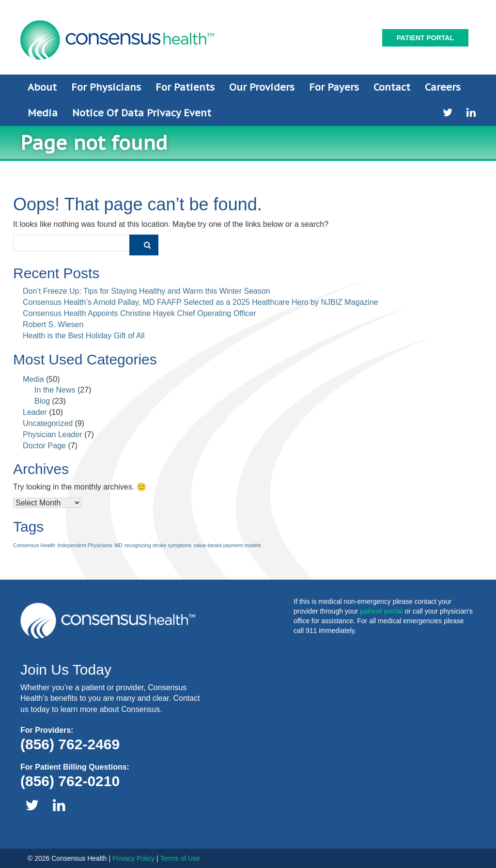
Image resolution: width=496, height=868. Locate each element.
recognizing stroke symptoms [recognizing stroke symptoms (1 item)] (158, 545)
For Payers (334, 87)
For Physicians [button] (106, 87)
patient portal (381, 611)
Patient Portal (425, 38)
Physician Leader (53, 434)
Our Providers (262, 87)
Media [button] (43, 113)
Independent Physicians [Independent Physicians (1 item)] (85, 545)
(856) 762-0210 (70, 781)
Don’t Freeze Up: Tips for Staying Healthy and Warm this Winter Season (147, 291)
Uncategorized (48, 423)
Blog (42, 401)
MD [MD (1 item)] (118, 545)
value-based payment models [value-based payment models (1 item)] (227, 545)
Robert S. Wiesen (53, 324)
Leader (35, 412)
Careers (443, 87)
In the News (55, 390)
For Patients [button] (185, 87)
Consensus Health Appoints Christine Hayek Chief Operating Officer (139, 313)
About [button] (42, 87)
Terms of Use (180, 858)
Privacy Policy (133, 858)
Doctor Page (44, 446)
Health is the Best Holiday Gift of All (84, 336)
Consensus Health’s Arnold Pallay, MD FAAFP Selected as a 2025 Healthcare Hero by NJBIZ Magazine (201, 302)
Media (33, 379)
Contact (392, 87)
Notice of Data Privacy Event (142, 113)
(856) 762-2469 (70, 744)
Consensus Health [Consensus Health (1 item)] (34, 545)
